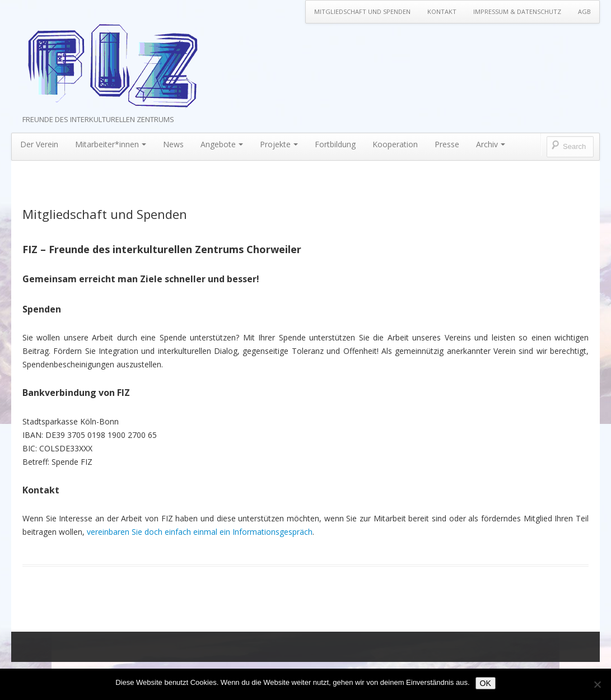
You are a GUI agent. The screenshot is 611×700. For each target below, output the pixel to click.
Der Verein (39, 144)
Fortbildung (335, 144)
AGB (584, 11)
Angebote (222, 144)
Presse (447, 144)
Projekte (279, 144)
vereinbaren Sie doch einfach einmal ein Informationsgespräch (200, 532)
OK (486, 683)
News (173, 144)
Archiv (491, 144)
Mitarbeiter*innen (111, 144)
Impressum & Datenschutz (517, 11)
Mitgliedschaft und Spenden (362, 11)
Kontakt (442, 11)
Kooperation (395, 144)
